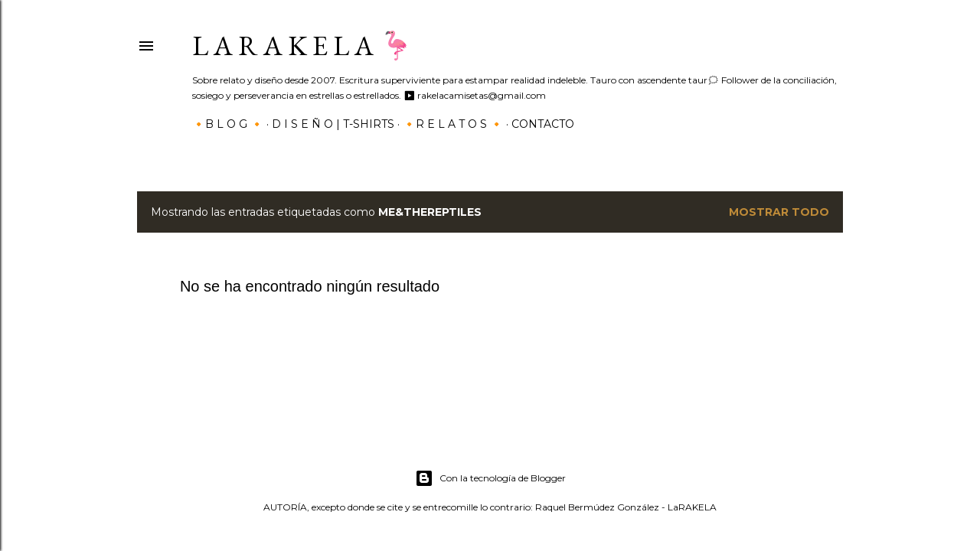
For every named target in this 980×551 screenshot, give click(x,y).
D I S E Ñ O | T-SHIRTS (333, 124)
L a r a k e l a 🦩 (303, 46)
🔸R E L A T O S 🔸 (453, 124)
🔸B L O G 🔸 (228, 124)
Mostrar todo (779, 212)
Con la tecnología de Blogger (490, 478)
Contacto (543, 124)
